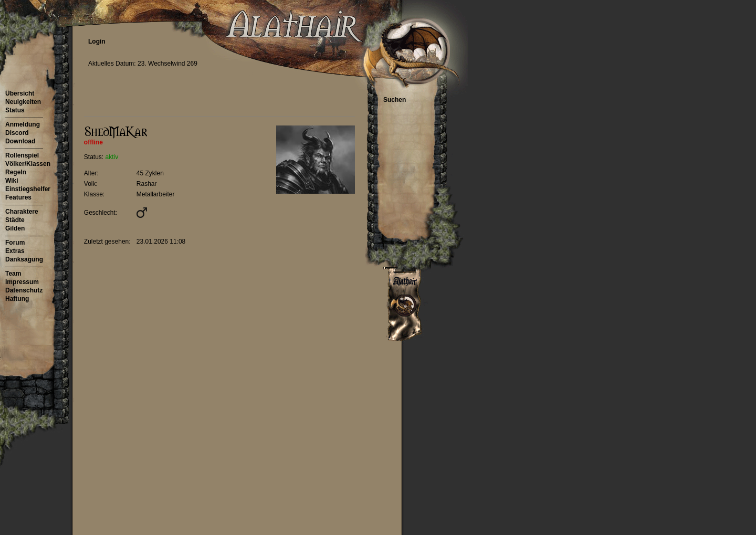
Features (18, 197)
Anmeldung (23, 124)
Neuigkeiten (23, 102)
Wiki (12, 181)
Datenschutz (24, 290)
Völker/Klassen (28, 164)
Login (97, 41)
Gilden (15, 228)
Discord (17, 133)
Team (13, 274)
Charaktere (22, 212)
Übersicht (20, 93)
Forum (15, 243)
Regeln (16, 172)
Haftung (17, 299)
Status (15, 110)
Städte (15, 220)
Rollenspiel (22, 155)
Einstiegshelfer (28, 189)
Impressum (22, 282)
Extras (15, 251)
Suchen (395, 100)
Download (20, 141)
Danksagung (24, 259)
